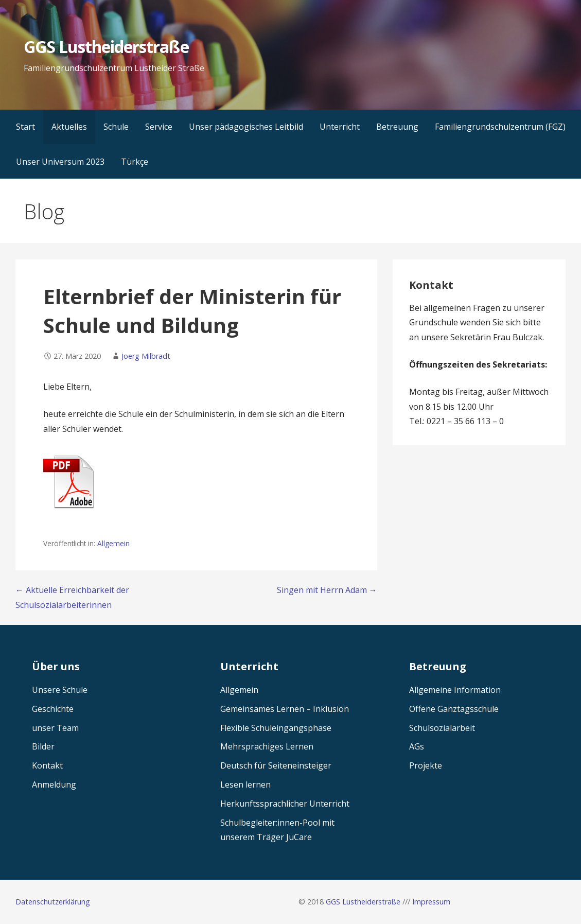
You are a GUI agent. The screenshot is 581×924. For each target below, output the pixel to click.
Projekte (426, 765)
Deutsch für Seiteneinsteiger (276, 765)
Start (25, 127)
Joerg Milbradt (146, 356)
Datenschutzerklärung (53, 902)
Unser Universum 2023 (60, 162)
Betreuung (397, 127)
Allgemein (113, 543)
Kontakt (47, 765)
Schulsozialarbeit (442, 728)
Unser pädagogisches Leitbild (246, 127)
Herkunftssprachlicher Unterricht (285, 804)
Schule (116, 127)
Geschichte (53, 709)
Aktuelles (69, 127)
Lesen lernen (245, 784)
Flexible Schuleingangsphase (276, 728)
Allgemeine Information (455, 690)
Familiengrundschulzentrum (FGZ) (500, 127)
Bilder (43, 746)
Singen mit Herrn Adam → (327, 590)
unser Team (55, 728)
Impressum (431, 902)
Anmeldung (54, 784)
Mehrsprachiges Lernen (267, 746)
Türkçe (135, 162)
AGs (417, 746)
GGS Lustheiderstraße (106, 47)
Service (159, 127)
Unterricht (340, 127)
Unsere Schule (60, 690)
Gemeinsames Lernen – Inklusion (285, 709)
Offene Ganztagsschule (454, 709)
